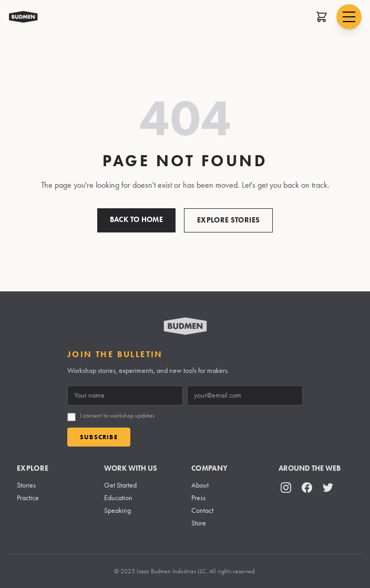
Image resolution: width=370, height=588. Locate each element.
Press (198, 498)
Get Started (120, 485)
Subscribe (99, 437)
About (200, 485)
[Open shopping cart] (322, 17)
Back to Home (136, 220)
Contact (202, 510)
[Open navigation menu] (349, 17)
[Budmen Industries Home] (23, 17)
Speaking (117, 510)
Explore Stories (228, 220)
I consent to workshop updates (117, 415)
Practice (28, 498)
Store (199, 523)
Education (118, 498)
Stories (26, 485)
